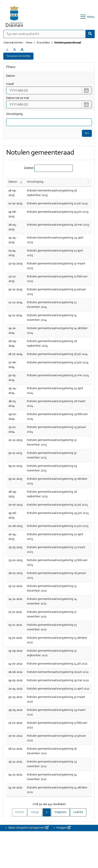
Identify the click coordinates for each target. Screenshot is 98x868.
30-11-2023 (15, 453)
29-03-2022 (15, 710)
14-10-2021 (15, 788)
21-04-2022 (15, 689)
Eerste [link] (20, 812)
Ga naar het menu (1, 3)
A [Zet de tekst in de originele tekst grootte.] (7, 50)
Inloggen (63, 828)
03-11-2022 (15, 625)
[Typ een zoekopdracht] (49, 34)
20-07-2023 (15, 505)
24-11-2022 (15, 599)
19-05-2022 (15, 681)
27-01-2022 (15, 736)
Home (29, 43)
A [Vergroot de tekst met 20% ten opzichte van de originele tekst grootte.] (15, 50)
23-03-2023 (15, 547)
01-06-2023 (15, 526)
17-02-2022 (15, 723)
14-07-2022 (15, 664)
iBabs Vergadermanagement (28, 828)
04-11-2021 (15, 775)
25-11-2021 (15, 762)
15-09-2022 (15, 651)
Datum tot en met (18, 98)
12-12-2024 (15, 303)
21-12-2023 (15, 440)
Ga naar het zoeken (0, 3)
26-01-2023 (15, 573)
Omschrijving (14, 114)
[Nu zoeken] (90, 34)
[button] (21, 182)
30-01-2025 (15, 290)
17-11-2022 (15, 612)
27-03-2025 (15, 264)
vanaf (10, 84)
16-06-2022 (15, 672)
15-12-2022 (15, 586)
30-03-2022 (15, 697)
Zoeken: (29, 168)
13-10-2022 (15, 638)
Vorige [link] (35, 812)
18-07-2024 (15, 354)
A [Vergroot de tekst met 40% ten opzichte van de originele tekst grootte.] (22, 50)
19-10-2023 (15, 479)
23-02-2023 (15, 560)
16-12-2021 (15, 749)
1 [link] (47, 812)
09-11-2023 (15, 466)
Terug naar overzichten (18, 56)
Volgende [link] (60, 812)
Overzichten (43, 43)
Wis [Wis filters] (87, 133)
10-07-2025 (15, 204)
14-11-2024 (15, 315)
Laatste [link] (78, 812)
